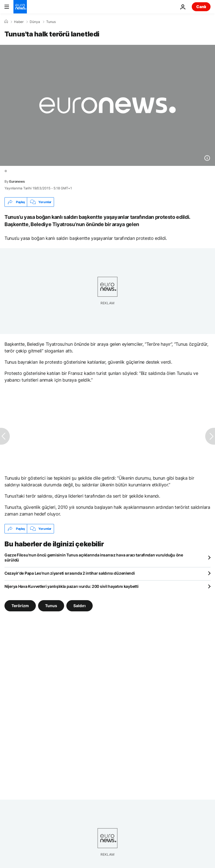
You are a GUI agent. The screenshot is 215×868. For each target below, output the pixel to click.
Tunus (51, 22)
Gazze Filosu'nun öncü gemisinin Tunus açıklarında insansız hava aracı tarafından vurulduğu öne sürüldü (94, 557)
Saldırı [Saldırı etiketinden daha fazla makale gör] (80, 606)
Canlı (201, 7)
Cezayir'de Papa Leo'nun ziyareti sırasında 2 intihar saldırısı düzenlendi (70, 573)
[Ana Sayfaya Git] (20, 7)
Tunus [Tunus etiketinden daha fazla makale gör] (51, 606)
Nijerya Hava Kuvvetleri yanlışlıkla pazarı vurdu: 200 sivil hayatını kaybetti (71, 586)
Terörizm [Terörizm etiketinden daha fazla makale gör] (20, 606)
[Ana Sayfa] (6, 22)
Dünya (35, 22)
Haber (19, 22)
